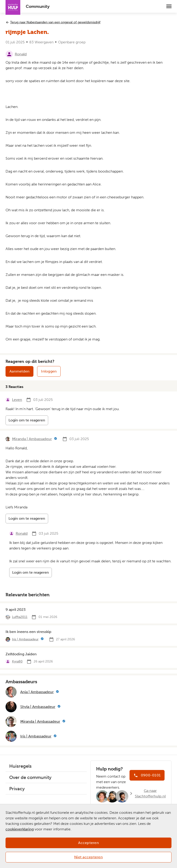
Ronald (21, 54)
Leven (17, 400)
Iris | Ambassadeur (25, 639)
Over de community (30, 777)
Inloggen (49, 371)
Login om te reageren (27, 420)
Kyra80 (17, 661)
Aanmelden (19, 371)
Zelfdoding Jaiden (21, 654)
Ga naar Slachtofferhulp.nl (150, 793)
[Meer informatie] (56, 439)
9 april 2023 (16, 610)
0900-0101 (151, 775)
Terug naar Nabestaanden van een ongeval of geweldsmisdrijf (55, 22)
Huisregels (20, 766)
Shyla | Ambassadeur (38, 707)
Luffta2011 (20, 617)
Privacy (17, 789)
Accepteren (88, 843)
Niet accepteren (88, 857)
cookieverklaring (20, 829)
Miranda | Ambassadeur (32, 439)
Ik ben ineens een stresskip (28, 632)
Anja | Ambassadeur (37, 692)
